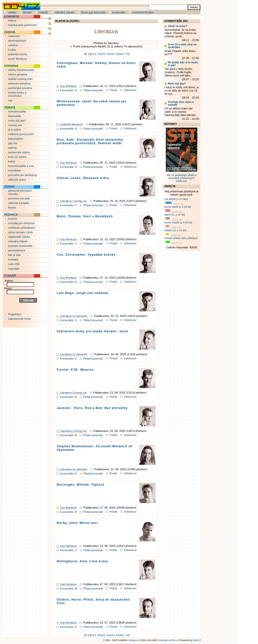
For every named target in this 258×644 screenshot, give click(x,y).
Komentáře (67, 90)
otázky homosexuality (21, 70)
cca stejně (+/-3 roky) (176, 199)
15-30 (97, 54)
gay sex (13, 143)
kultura (12, 20)
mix (10, 100)
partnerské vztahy (19, 152)
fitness (12, 208)
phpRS (196, 640)
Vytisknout (130, 90)
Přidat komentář (93, 90)
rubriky (12, 12)
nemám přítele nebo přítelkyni (181, 238)
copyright (14, 269)
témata (27, 12)
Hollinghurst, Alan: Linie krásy (82, 561)
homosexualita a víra (21, 166)
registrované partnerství (23, 25)
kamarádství (16, 139)
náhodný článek (64, 12)
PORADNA (11, 66)
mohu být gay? (17, 121)
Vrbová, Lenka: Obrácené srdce (83, 178)
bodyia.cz (134, 640)
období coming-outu (20, 79)
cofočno (13, 45)
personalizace (17, 250)
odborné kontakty (19, 203)
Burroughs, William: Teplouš (80, 485)
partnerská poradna (20, 88)
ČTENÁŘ (10, 276)
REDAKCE (11, 215)
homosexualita (17, 111)
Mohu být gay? (177, 84)
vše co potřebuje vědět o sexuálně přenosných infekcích (182, 177)
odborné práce (17, 180)
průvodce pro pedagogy (23, 175)
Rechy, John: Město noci (77, 523)
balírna (12, 148)
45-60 (115, 54)
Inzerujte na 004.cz (169, 640)
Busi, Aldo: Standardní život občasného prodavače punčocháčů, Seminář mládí (90, 141)
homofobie (14, 170)
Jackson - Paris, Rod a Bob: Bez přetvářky (92, 408)
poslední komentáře (20, 246)
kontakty (13, 259)
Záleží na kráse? (178, 26)
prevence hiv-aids (19, 198)
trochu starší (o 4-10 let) (178, 207)
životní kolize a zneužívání (17, 94)
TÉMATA (10, 107)
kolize (12, 161)
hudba (12, 50)
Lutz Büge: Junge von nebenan (83, 293)
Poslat (113, 90)
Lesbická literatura (71, 124)
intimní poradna (18, 74)
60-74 (125, 54)
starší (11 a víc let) (175, 215)
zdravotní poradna (19, 83)
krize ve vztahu (17, 157)
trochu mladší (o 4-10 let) (178, 223)
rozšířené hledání (143, 12)
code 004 (14, 264)
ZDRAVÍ (9, 187)
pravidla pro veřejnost (21, 223)
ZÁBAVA (10, 32)
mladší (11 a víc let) (175, 230)
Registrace (15, 314)
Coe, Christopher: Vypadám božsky (86, 255)
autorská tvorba (18, 54)
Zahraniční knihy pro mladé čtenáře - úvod (92, 331)
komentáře (119, 12)
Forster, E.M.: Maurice (75, 370)
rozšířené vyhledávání (22, 228)
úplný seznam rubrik (20, 232)
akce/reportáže (17, 41)
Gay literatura (68, 86)
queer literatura (17, 59)
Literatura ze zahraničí (74, 316)
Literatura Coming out (73, 201)
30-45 (106, 54)
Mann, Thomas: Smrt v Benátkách (85, 216)
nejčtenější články (19, 237)
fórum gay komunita (93, 12)
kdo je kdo (14, 255)
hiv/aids (43, 12)
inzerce (12, 219)
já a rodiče (14, 130)
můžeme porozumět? (21, 134)
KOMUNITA (12, 16)
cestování (14, 36)
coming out (15, 125)
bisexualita (15, 116)
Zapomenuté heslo (20, 319)
